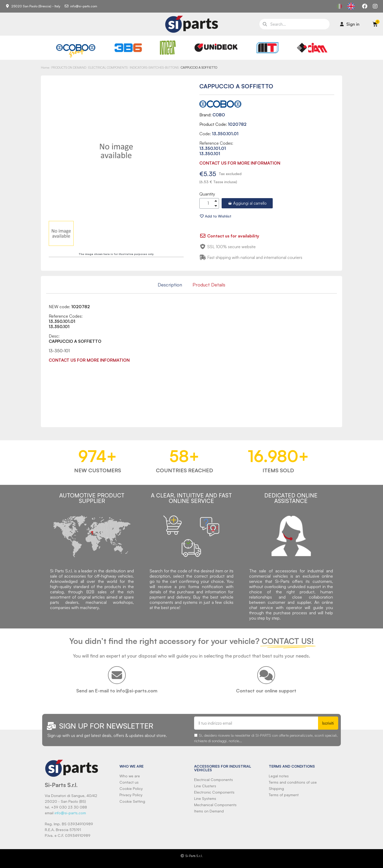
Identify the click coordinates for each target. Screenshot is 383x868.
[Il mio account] (350, 24)
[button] (247, 203)
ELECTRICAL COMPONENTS (108, 67)
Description (170, 285)
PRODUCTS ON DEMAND (69, 67)
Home (45, 67)
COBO (219, 115)
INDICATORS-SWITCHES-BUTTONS (154, 67)
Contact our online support (266, 691)
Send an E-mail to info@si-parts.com (117, 691)
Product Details (209, 285)
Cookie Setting (132, 801)
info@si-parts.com (70, 813)
